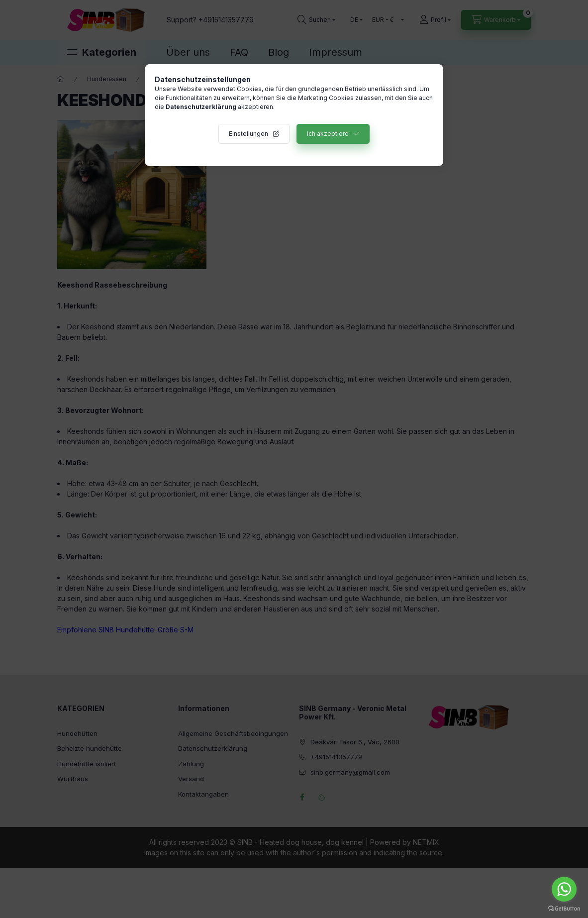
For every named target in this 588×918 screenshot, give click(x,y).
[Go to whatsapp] (564, 889)
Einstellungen (248, 134)
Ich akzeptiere (328, 134)
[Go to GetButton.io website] (564, 908)
